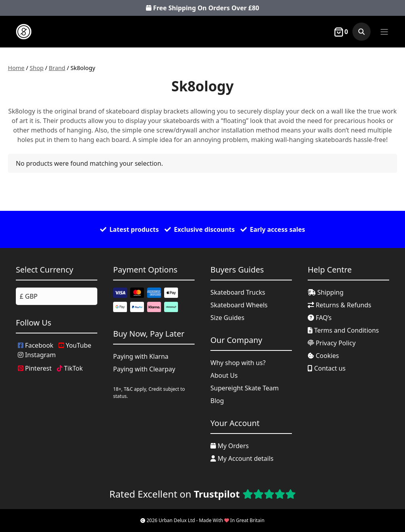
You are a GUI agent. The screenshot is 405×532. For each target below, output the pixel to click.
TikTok (70, 368)
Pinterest (35, 368)
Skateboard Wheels (239, 305)
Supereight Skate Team (245, 388)
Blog (217, 401)
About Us (224, 375)
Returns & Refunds (340, 305)
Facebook (36, 345)
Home (16, 68)
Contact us (327, 368)
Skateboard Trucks (238, 292)
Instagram (37, 355)
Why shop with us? (238, 363)
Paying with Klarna (141, 356)
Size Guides (227, 318)
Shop (37, 68)
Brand (57, 68)
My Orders (230, 446)
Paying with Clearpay (144, 369)
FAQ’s (320, 318)
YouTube (75, 345)
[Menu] (384, 32)
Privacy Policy (332, 343)
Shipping (326, 292)
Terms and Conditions (343, 330)
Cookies (323, 356)
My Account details (242, 458)
